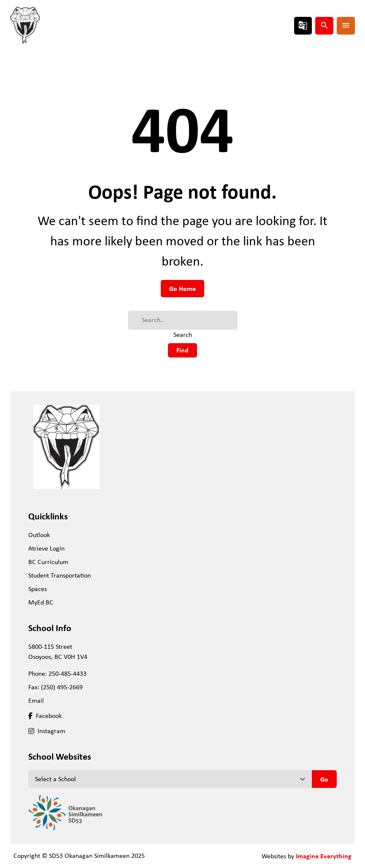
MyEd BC (41, 602)
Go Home (182, 288)
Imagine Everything (324, 856)
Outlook (39, 535)
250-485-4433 (68, 673)
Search (183, 335)
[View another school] (170, 779)
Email (36, 700)
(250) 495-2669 (62, 687)
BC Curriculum (48, 562)
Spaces (38, 589)
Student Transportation (59, 575)
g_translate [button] (303, 25)
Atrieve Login (46, 548)
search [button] (324, 25)
